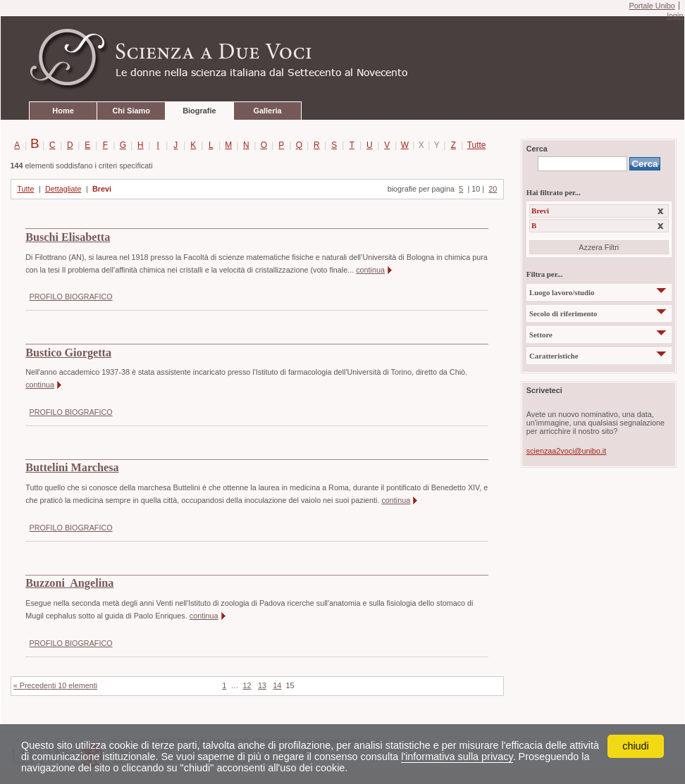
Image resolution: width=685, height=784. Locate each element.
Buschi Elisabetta (68, 237)
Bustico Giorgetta (68, 353)
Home (63, 111)
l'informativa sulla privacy (457, 757)
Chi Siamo (131, 111)
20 (493, 189)
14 (277, 685)
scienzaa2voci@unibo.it (566, 451)
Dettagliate (63, 189)
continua (370, 270)
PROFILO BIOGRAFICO (71, 297)
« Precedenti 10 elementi (55, 685)
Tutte (474, 145)
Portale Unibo (652, 6)
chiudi (636, 746)
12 (247, 685)
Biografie (199, 111)
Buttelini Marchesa (72, 468)
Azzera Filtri (599, 247)
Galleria (267, 111)
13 (262, 685)
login (675, 15)
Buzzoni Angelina (69, 583)
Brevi (102, 189)
